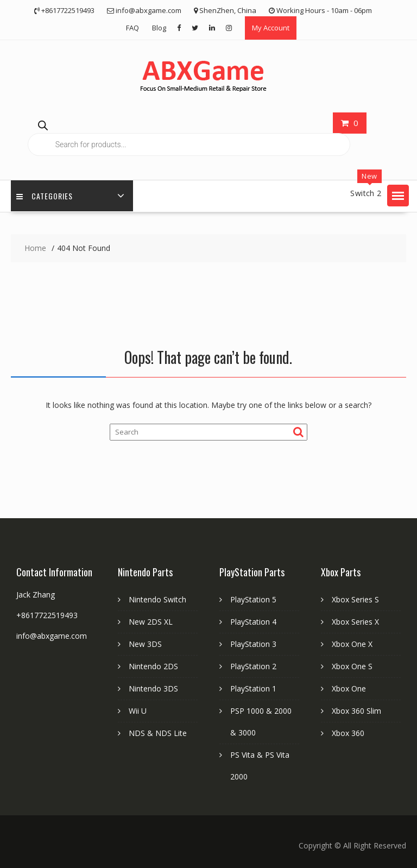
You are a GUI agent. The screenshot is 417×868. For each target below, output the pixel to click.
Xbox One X (352, 644)
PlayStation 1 (253, 688)
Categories (45, 196)
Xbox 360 (348, 733)
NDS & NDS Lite (158, 733)
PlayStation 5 (253, 599)
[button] (398, 196)
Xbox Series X (355, 622)
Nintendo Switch (157, 599)
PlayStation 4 (253, 622)
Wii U (138, 711)
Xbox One (349, 688)
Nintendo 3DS (153, 688)
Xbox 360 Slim (356, 711)
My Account (271, 28)
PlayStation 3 (253, 644)
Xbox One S (352, 666)
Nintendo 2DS (153, 666)
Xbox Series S (355, 599)
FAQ (132, 28)
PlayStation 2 (253, 666)
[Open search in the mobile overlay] (189, 135)
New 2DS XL (151, 622)
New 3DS (145, 644)
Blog (159, 28)
